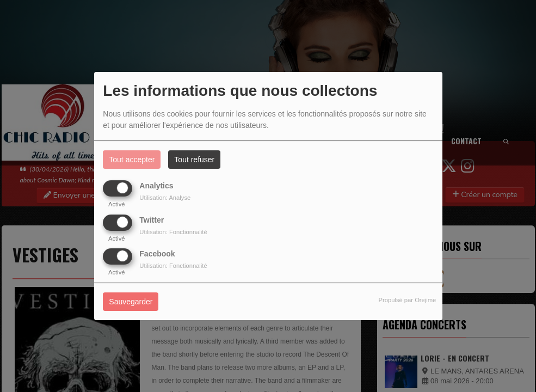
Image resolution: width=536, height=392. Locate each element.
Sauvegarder (131, 302)
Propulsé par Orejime (408, 300)
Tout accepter (132, 160)
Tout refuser (194, 160)
